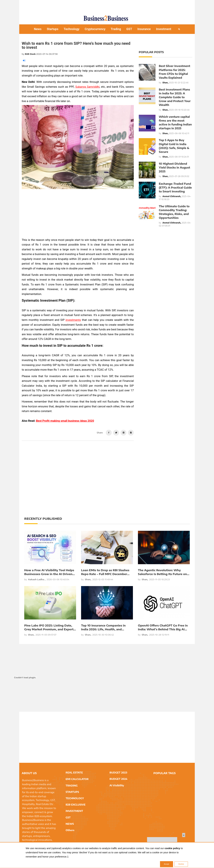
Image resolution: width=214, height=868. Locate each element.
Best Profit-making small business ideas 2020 (65, 421)
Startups (53, 29)
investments (73, 320)
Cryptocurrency (95, 29)
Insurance (144, 29)
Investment (164, 29)
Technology (72, 29)
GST (129, 29)
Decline (181, 864)
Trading (116, 29)
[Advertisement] (107, 6)
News (38, 29)
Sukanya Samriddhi (88, 87)
